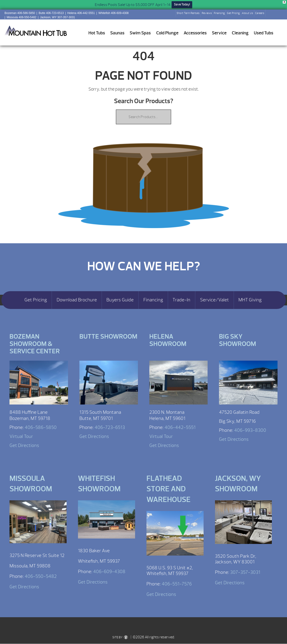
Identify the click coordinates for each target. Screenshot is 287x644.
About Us (247, 13)
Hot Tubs (97, 33)
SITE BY (120, 637)
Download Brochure (77, 300)
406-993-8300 (250, 430)
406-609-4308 (109, 572)
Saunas (117, 33)
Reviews (207, 13)
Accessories (195, 33)
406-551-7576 (177, 584)
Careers (260, 13)
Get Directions (24, 445)
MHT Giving (250, 300)
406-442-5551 (180, 427)
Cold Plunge (167, 33)
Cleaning (240, 33)
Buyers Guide (120, 300)
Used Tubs (264, 33)
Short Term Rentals (188, 13)
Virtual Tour (21, 436)
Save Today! (182, 5)
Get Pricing (233, 13)
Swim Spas (140, 33)
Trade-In (181, 300)
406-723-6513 (110, 427)
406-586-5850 (41, 427)
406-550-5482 (41, 576)
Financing (219, 13)
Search (271, 14)
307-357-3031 (245, 572)
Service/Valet (214, 300)
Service (219, 33)
